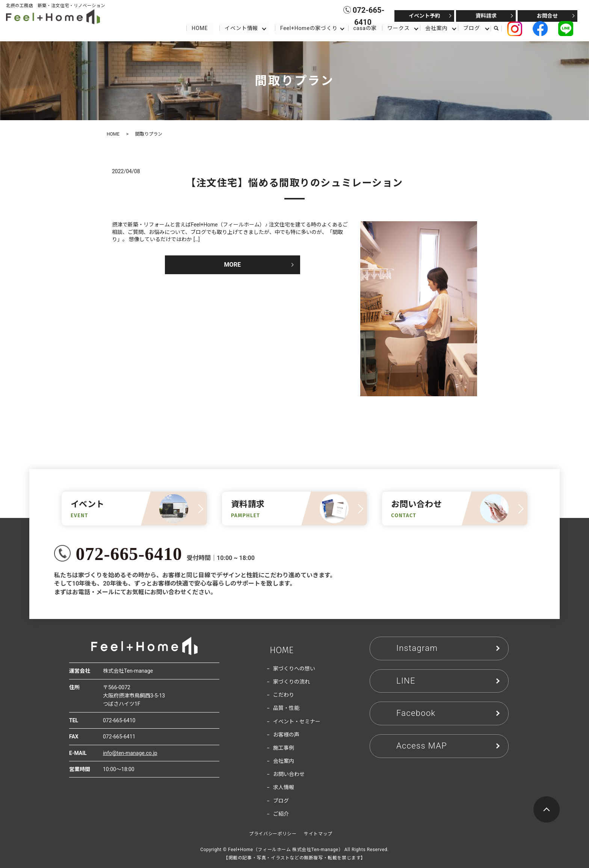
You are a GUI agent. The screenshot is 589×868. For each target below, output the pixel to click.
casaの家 (365, 28)
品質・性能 (286, 708)
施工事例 (284, 748)
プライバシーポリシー (273, 834)
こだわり (284, 695)
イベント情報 (241, 28)
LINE (406, 681)
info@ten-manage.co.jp (130, 753)
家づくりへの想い (294, 669)
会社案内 (437, 28)
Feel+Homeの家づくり (309, 28)
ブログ (472, 28)
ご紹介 (281, 814)
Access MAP (422, 746)
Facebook (416, 713)
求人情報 (284, 787)
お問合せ (547, 16)
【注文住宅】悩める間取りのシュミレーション (294, 183)
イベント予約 (424, 16)
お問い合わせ (289, 774)
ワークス (398, 28)
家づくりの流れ (291, 682)
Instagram (417, 648)
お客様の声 (286, 735)
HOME (199, 28)
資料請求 (486, 16)
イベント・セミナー (297, 722)
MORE (233, 265)
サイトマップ (318, 834)
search (500, 28)
